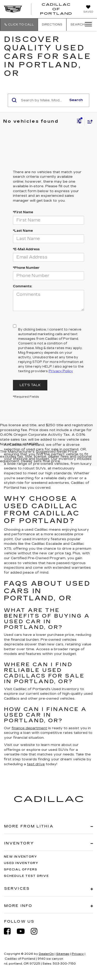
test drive (36, 764)
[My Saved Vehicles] (88, 10)
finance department (29, 728)
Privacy (78, 954)
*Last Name (23, 231)
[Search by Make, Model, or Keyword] (43, 100)
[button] (19, 25)
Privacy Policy (61, 371)
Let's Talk (30, 385)
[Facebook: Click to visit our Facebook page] (10, 931)
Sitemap (63, 954)
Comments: (23, 286)
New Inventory (20, 857)
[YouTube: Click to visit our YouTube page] (23, 931)
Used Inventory (21, 863)
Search (76, 100)
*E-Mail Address (26, 249)
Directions (52, 25)
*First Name (23, 212)
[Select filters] (79, 122)
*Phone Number (26, 268)
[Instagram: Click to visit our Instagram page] (37, 931)
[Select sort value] (89, 122)
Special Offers (21, 870)
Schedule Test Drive (26, 876)
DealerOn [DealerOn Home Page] (46, 954)
